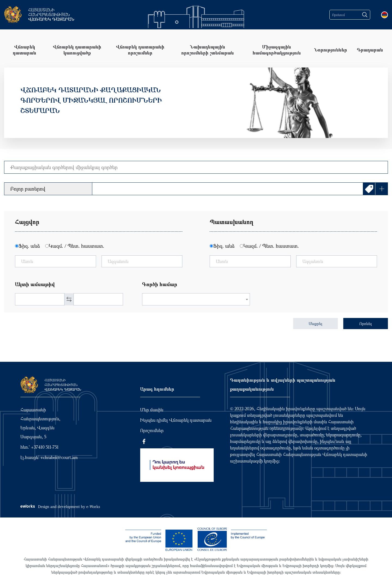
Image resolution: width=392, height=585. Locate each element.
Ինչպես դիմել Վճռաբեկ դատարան (176, 420)
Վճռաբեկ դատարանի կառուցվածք (77, 50)
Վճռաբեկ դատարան (24, 50)
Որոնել (366, 324)
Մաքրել (316, 324)
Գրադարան (370, 50)
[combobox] (196, 299)
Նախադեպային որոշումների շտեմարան (208, 50)
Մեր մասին (152, 410)
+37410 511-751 (45, 447)
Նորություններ (331, 50)
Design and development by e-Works (60, 506)
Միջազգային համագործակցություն (277, 50)
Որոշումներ (152, 430)
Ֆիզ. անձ (29, 246)
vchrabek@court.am (59, 457)
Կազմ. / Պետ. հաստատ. (76, 246)
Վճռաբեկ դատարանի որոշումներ (140, 50)
